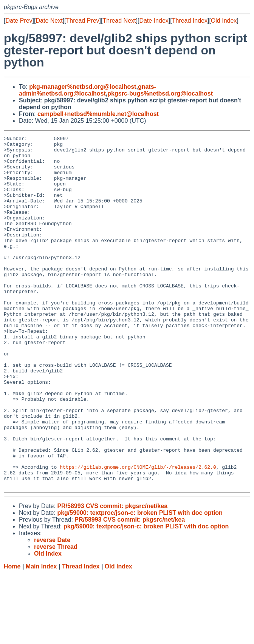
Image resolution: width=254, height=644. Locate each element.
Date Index (154, 21)
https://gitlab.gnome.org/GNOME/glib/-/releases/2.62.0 (138, 534)
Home (12, 637)
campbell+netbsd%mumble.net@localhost (98, 114)
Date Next (49, 21)
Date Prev (19, 21)
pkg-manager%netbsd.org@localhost (83, 87)
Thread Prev (83, 21)
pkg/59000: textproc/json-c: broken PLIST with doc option (140, 583)
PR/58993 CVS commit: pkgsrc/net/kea (112, 576)
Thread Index (190, 21)
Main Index (41, 637)
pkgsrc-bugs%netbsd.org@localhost (160, 93)
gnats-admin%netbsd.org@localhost (88, 90)
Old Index (224, 21)
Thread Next (119, 21)
